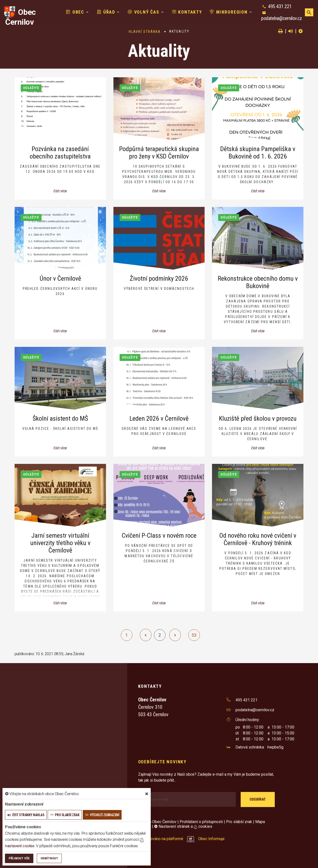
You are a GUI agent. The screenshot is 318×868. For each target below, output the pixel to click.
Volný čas (144, 12)
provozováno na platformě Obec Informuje (181, 839)
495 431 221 (280, 6)
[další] (175, 635)
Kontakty (187, 12)
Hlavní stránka (145, 32)
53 (194, 635)
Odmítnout (49, 858)
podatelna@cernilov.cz (281, 18)
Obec (75, 12)
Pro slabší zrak (239, 822)
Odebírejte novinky (162, 762)
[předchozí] (146, 635)
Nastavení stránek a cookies (183, 826)
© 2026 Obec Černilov (157, 822)
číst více (60, 191)
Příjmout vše (19, 858)
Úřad (106, 12)
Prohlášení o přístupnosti (201, 822)
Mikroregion (229, 12)
